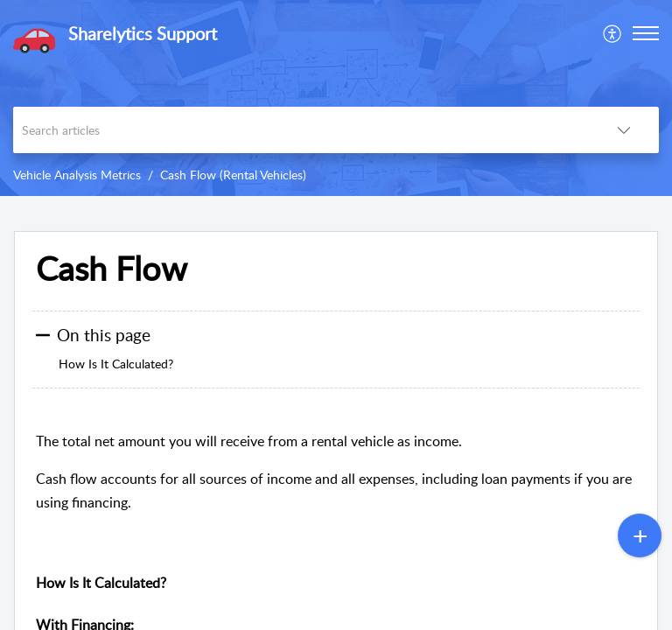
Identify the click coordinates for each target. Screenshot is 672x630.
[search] (301, 130)
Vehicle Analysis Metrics (77, 175)
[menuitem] (613, 33)
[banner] (336, 98)
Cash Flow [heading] (112, 269)
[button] (613, 33)
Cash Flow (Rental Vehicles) (233, 175)
